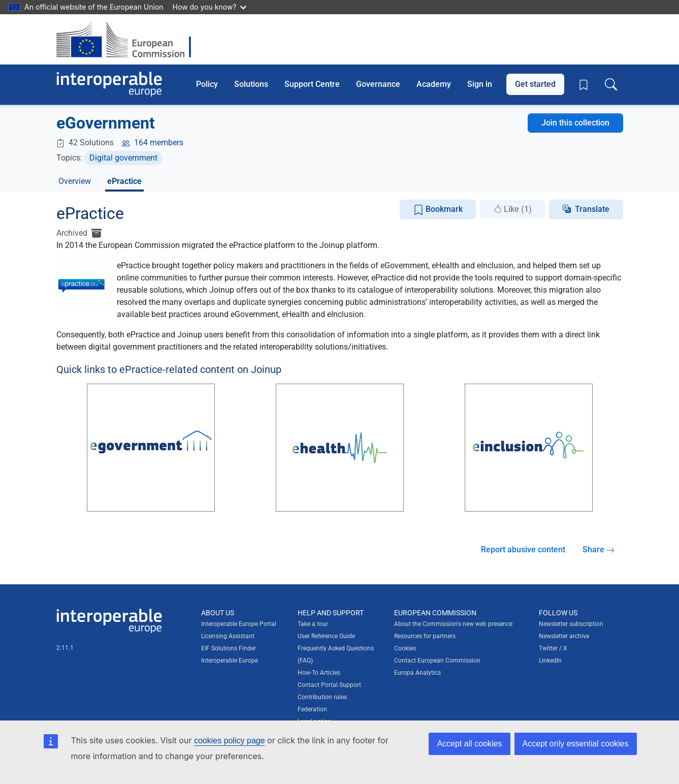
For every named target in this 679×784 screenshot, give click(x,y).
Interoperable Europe (230, 661)
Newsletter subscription (571, 624)
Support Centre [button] (312, 84)
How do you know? (210, 7)
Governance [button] (378, 84)
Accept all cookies (469, 744)
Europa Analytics (417, 673)
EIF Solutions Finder (229, 648)
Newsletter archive (564, 636)
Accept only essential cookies (576, 744)
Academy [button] (434, 84)
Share (599, 550)
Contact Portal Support (329, 685)
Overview (75, 181)
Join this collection (575, 123)
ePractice (124, 181)
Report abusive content (523, 550)
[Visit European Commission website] (129, 39)
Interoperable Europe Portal (239, 624)
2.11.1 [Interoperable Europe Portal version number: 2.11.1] (65, 648)
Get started (535, 84)
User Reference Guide (326, 636)
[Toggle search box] (611, 84)
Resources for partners (425, 636)
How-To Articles (319, 673)
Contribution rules (322, 697)
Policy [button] (207, 84)
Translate (592, 209)
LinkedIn (550, 661)
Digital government (123, 158)
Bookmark (438, 210)
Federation (312, 709)
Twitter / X (553, 648)
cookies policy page (230, 741)
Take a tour (313, 624)
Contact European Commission (437, 661)
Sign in (480, 84)
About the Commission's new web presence (453, 624)
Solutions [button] (251, 84)
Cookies (405, 648)
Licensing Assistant (228, 636)
